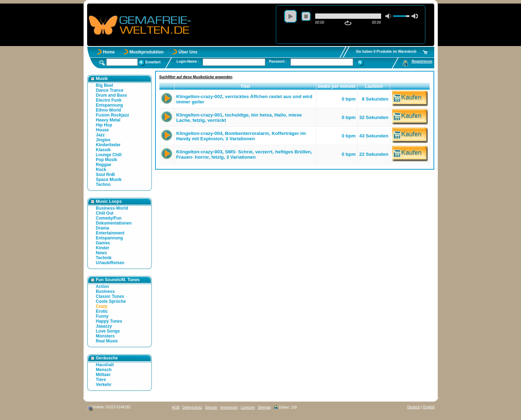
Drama (103, 228)
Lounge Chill (109, 155)
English (429, 407)
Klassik (103, 150)
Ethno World (109, 110)
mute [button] (389, 16)
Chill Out (105, 213)
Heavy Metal (108, 120)
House (103, 130)
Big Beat (105, 85)
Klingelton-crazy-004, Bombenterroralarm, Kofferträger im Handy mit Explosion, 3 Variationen (241, 136)
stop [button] (306, 16)
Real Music (107, 341)
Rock (101, 170)
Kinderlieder (108, 145)
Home (109, 52)
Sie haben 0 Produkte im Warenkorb (386, 52)
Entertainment (110, 233)
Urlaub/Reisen (110, 263)
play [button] (290, 16)
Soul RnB (106, 175)
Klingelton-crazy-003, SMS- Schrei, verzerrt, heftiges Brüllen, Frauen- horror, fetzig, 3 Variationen (244, 154)
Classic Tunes (110, 296)
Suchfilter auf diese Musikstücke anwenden (196, 77)
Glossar (211, 407)
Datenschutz (192, 407)
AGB (176, 407)
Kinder (103, 248)
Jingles (103, 140)
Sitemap (264, 407)
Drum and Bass (112, 95)
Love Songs (108, 331)
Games (103, 243)
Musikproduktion (147, 52)
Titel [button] (245, 86)
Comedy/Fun (109, 218)
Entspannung (110, 105)
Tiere (101, 380)
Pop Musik (107, 160)
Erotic (102, 311)
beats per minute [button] (337, 86)
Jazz (100, 135)
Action (103, 286)
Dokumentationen (114, 223)
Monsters (105, 336)
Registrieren (422, 61)
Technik (104, 258)
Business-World (112, 208)
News (101, 253)
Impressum (229, 407)
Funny (102, 316)
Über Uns (188, 52)
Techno (103, 185)
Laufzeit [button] (374, 86)
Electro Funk (109, 100)
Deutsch (414, 407)
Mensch (104, 370)
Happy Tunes (109, 321)
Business (105, 291)
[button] (167, 86)
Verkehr (104, 385)
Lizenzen (248, 407)
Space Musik (109, 180)
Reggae (104, 165)
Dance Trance (110, 90)
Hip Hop (104, 125)
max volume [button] (415, 16)
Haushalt (105, 365)
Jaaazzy (104, 326)
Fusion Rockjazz (113, 115)
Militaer (103, 375)
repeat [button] (348, 23)
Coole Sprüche (111, 301)
